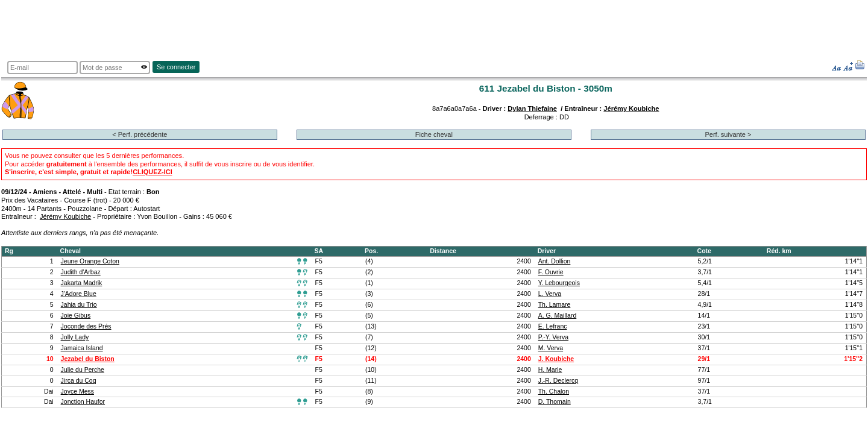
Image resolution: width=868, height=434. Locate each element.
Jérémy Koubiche (631, 108)
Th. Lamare (555, 305)
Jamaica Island (82, 348)
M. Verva (551, 348)
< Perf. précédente (140, 134)
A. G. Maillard (558, 316)
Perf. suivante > (728, 134)
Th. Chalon (554, 392)
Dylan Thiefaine (532, 108)
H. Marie (550, 370)
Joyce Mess (77, 392)
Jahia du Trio (79, 305)
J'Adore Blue (79, 294)
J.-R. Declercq (558, 381)
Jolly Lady (75, 337)
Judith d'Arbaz (81, 272)
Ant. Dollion (555, 261)
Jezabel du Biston (88, 359)
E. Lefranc (553, 326)
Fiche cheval (434, 134)
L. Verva (550, 294)
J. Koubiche (556, 359)
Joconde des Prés (86, 326)
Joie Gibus (76, 316)
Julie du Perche (83, 370)
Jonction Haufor (83, 402)
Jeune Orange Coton (90, 261)
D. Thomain (555, 402)
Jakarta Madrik (82, 283)
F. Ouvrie (551, 272)
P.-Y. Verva (553, 337)
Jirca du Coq (79, 381)
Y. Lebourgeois (559, 283)
